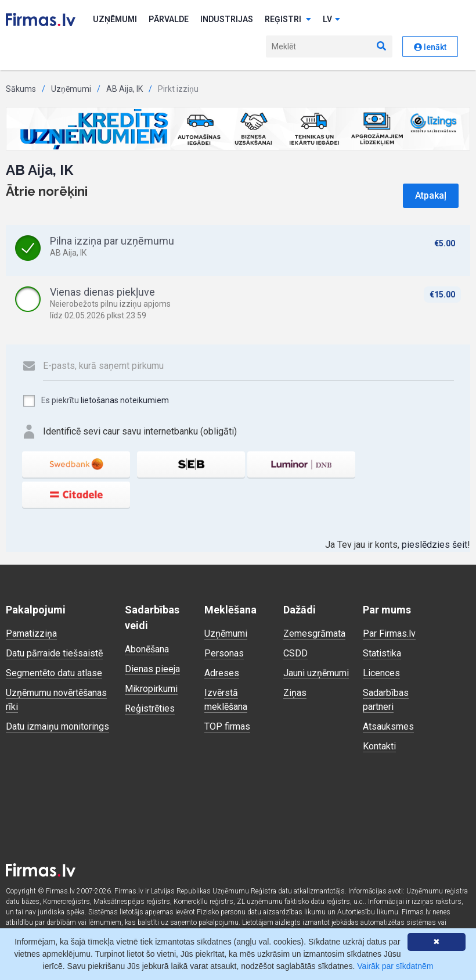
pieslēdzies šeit (434, 545)
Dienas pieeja (152, 669)
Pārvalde (169, 19)
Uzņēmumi (115, 19)
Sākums (21, 89)
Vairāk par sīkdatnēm (395, 966)
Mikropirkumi (151, 689)
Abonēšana (147, 649)
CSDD (295, 653)
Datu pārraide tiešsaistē (54, 653)
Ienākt (430, 47)
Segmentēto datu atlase (54, 673)
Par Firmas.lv (389, 633)
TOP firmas (227, 726)
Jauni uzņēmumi (316, 673)
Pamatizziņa (31, 633)
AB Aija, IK (125, 89)
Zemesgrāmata (314, 633)
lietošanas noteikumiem (125, 400)
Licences (381, 673)
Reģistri (288, 19)
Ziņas (295, 693)
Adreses (222, 673)
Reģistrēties (150, 708)
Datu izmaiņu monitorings (57, 726)
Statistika (382, 653)
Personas (224, 653)
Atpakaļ (431, 195)
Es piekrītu (95, 401)
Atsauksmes (388, 726)
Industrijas (227, 19)
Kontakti (379, 746)
